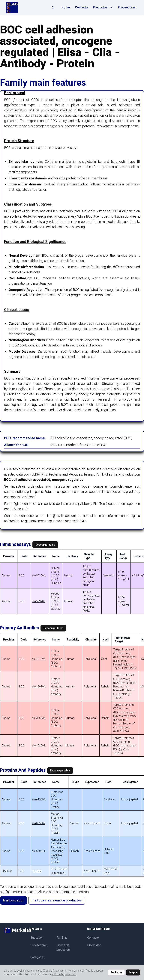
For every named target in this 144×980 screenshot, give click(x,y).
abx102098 (39, 746)
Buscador (37, 938)
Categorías (37, 957)
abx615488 (39, 799)
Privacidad (94, 945)
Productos (103, 7)
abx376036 (39, 718)
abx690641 (39, 851)
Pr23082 (37, 871)
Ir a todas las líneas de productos (57, 900)
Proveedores (127, 7)
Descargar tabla (45, 545)
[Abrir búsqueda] (53, 8)
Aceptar (133, 972)
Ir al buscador (13, 900)
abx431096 (39, 659)
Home (66, 7)
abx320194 (39, 687)
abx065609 (39, 823)
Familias (62, 938)
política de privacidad (64, 974)
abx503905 (39, 601)
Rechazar (116, 972)
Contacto (81, 7)
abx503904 (39, 575)
